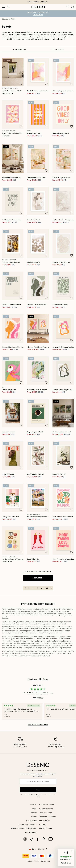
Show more (38, 578)
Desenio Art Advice (47, 805)
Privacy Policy (35, 795)
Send (38, 790)
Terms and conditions (48, 817)
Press (35, 809)
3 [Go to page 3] (37, 588)
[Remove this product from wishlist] (21, 84)
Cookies (43, 825)
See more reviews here (38, 725)
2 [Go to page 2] (33, 588)
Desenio (5, 19)
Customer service (46, 809)
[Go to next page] (51, 588)
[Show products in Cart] (73, 7)
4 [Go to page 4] (41, 588)
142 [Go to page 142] (47, 588)
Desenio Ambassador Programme (24, 828)
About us (33, 805)
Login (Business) (30, 833)
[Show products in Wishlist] (68, 7)
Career (34, 817)
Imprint (34, 813)
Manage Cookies (46, 828)
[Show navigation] (3, 7)
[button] (66, 858)
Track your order (46, 813)
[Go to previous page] (25, 588)
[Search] (8, 7)
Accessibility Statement (28, 825)
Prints (13, 19)
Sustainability (31, 821)
